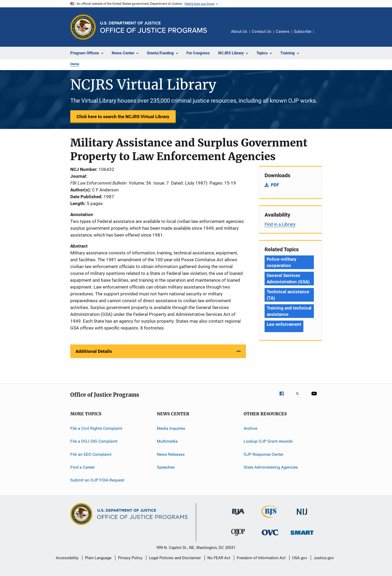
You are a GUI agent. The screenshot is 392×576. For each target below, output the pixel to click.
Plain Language (98, 558)
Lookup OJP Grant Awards (268, 441)
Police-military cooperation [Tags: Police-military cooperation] (282, 262)
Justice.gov (324, 558)
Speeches (166, 467)
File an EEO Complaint (91, 454)
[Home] (154, 27)
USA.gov (300, 558)
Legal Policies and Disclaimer (175, 558)
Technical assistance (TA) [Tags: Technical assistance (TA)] (288, 295)
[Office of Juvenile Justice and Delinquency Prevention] (238, 537)
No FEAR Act (219, 558)
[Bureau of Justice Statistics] (270, 519)
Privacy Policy (130, 558)
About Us (239, 32)
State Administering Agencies (271, 467)
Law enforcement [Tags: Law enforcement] (284, 324)
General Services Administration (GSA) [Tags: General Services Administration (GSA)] (288, 279)
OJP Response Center (264, 454)
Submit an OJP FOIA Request (97, 480)
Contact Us (262, 32)
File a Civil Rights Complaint (96, 428)
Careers (283, 32)
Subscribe (303, 32)
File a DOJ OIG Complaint (94, 441)
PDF (275, 185)
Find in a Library (280, 224)
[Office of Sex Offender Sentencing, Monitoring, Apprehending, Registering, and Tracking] (302, 536)
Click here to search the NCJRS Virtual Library (123, 117)
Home (75, 64)
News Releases (171, 454)
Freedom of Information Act (261, 558)
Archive (250, 428)
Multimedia (167, 441)
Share (322, 35)
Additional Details (94, 351)
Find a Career (82, 467)
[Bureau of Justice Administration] (238, 516)
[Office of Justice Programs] (83, 27)
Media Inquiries (171, 428)
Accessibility (67, 558)
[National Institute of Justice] (302, 516)
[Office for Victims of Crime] (270, 536)
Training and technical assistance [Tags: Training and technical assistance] (289, 311)
